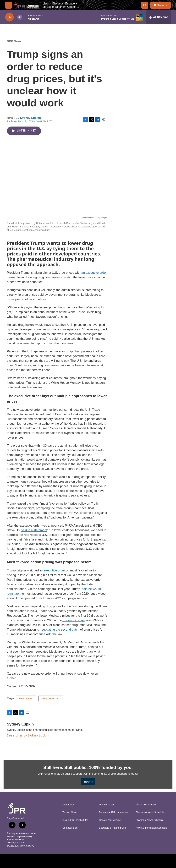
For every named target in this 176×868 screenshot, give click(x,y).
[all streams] (159, 17)
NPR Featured (51, 698)
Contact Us (68, 805)
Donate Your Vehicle (110, 820)
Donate (162, 5)
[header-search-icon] (145, 5)
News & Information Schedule (151, 828)
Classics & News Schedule (150, 812)
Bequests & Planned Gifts (113, 828)
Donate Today (106, 805)
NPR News (14, 41)
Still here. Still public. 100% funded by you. (88, 767)
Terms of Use (69, 812)
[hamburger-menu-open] (8, 5)
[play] (9, 17)
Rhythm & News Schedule (150, 820)
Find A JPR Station (146, 805)
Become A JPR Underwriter (114, 812)
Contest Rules (70, 828)
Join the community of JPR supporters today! (111, 774)
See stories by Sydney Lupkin (28, 735)
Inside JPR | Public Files (75, 820)
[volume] (20, 17)
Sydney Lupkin (31, 118)
